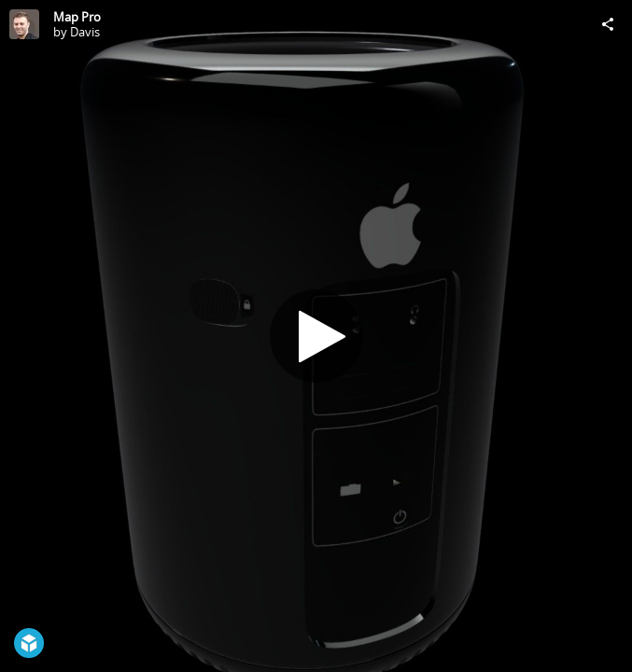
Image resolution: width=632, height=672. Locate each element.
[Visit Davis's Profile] (24, 24)
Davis (85, 32)
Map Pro (77, 17)
